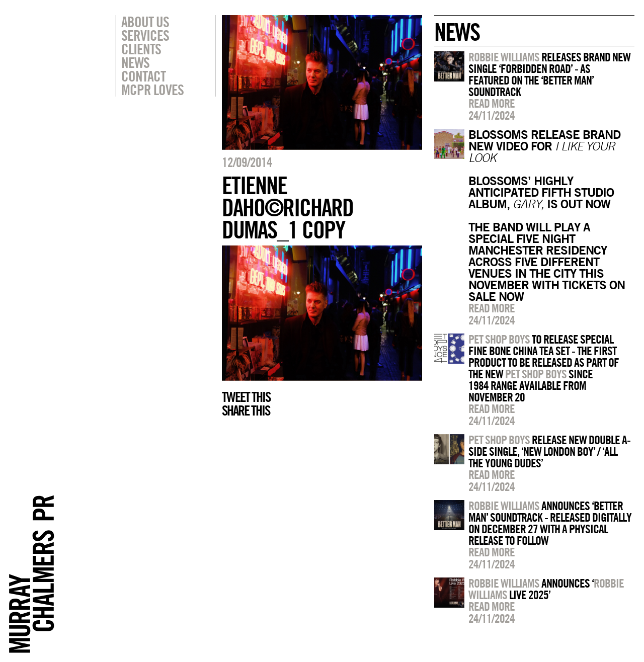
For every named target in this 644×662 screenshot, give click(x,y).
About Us (145, 22)
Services (145, 35)
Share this (246, 410)
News (135, 62)
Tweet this (246, 397)
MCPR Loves (152, 90)
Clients (141, 49)
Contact (143, 76)
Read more (492, 103)
